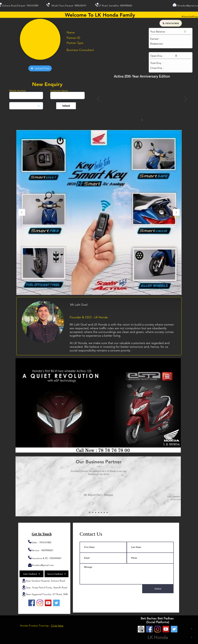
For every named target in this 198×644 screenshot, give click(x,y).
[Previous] (98, 99)
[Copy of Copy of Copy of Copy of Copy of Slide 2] (107, 512)
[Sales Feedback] (32, 574)
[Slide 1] (142, 120)
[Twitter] (56, 603)
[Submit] (66, 106)
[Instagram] (40, 603)
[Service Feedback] (56, 574)
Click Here (57, 626)
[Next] (186, 99)
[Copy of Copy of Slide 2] (96, 512)
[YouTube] (48, 603)
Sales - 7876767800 (41, 542)
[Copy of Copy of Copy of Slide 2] (101, 512)
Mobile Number (18, 91)
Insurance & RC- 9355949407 (47, 558)
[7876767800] (171, 23)
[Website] (141, 629)
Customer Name (59, 91)
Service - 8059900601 (43, 550)
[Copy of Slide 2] (93, 512)
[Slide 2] (90, 513)
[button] (40, 68)
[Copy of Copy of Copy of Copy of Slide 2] (104, 512)
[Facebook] (32, 603)
